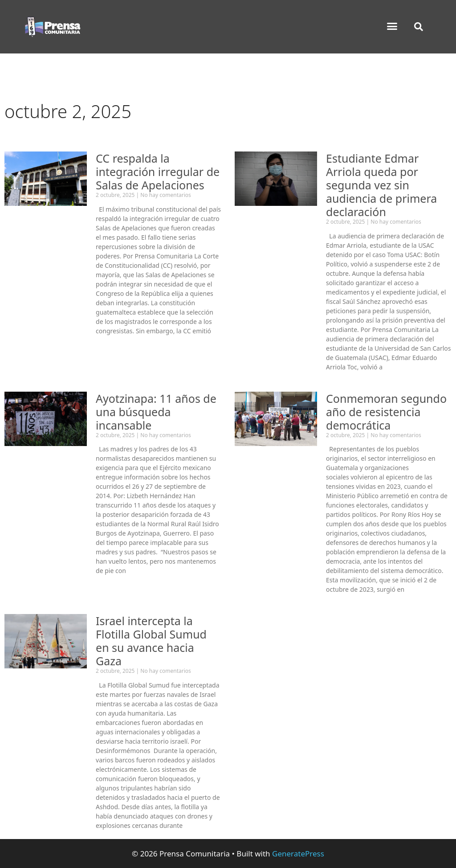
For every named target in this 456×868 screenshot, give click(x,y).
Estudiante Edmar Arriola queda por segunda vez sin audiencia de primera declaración (381, 185)
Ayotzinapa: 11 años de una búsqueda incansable (156, 412)
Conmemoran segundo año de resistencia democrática (386, 412)
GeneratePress (298, 854)
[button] (392, 26)
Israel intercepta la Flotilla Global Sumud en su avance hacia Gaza (151, 641)
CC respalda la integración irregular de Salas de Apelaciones (158, 172)
